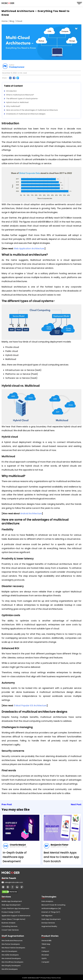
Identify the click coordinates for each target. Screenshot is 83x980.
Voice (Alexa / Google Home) (13, 919)
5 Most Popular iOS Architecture (30, 706)
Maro (43, 948)
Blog (12, 21)
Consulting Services (10, 926)
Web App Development (11, 905)
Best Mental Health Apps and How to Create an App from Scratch (61, 857)
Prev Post (7, 804)
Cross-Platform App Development (15, 908)
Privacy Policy (46, 978)
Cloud (19, 21)
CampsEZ (45, 962)
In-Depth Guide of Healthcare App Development (15, 857)
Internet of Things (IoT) (51, 912)
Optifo (44, 958)
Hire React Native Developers (13, 948)
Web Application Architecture (29, 249)
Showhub (45, 955)
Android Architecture (31, 514)
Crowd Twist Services (10, 930)
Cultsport (45, 951)
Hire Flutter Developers (11, 944)
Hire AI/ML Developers (10, 955)
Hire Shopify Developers (11, 966)
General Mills (46, 940)
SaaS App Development (51, 919)
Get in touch (9, 878)
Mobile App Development (12, 901)
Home (5, 21)
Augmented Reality (49, 926)
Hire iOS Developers (9, 951)
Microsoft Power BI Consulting (53, 905)
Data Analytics (47, 901)
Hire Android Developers (11, 958)
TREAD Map (46, 944)
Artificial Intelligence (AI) (51, 908)
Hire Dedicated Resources (12, 940)
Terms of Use (56, 978)
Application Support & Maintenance (16, 916)
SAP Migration (47, 916)
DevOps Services (48, 923)
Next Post (76, 804)
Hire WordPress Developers (12, 962)
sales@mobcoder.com (14, 882)
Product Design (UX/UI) (11, 912)
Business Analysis (8, 923)
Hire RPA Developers (10, 969)
